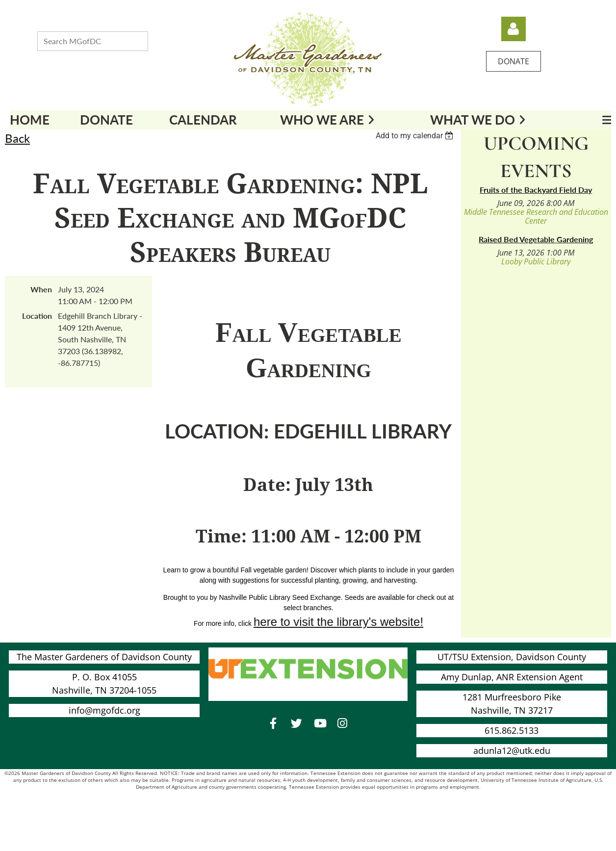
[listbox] (416, 136)
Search (157, 40)
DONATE (513, 61)
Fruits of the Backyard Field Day (536, 190)
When (41, 289)
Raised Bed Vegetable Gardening (536, 239)
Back (17, 138)
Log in (513, 29)
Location (37, 316)
